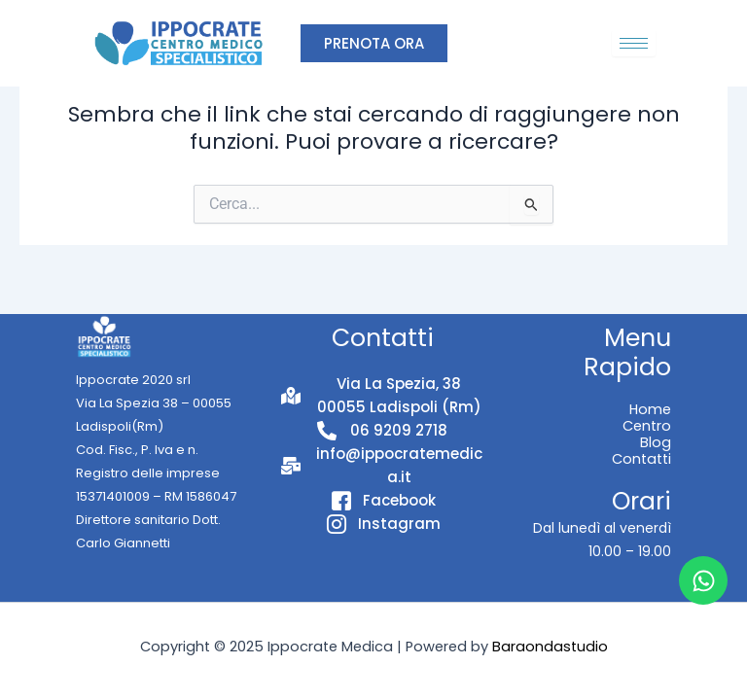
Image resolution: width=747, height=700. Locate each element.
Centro (647, 426)
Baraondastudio (550, 647)
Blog (656, 442)
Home (650, 409)
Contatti (641, 459)
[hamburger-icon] (634, 43)
